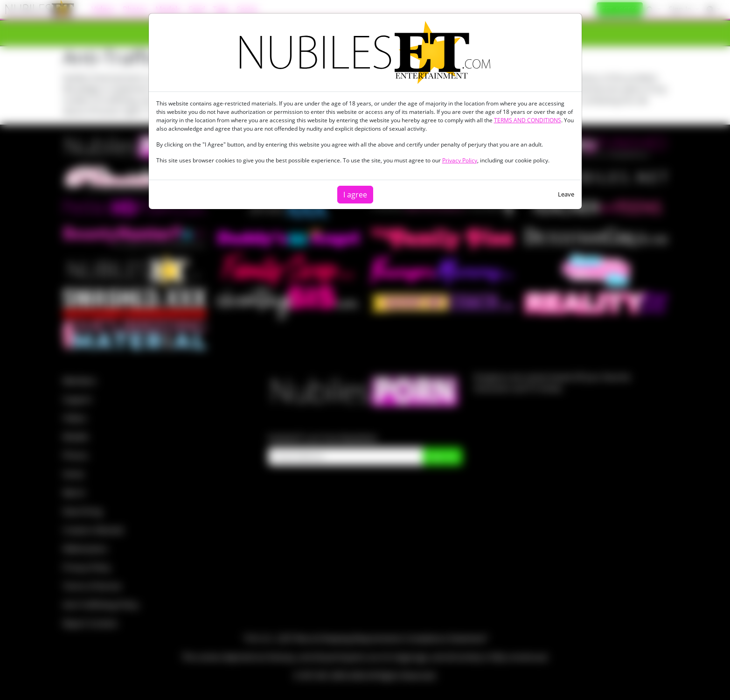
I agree (355, 195)
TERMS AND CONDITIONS (528, 120)
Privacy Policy (460, 160)
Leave (566, 194)
